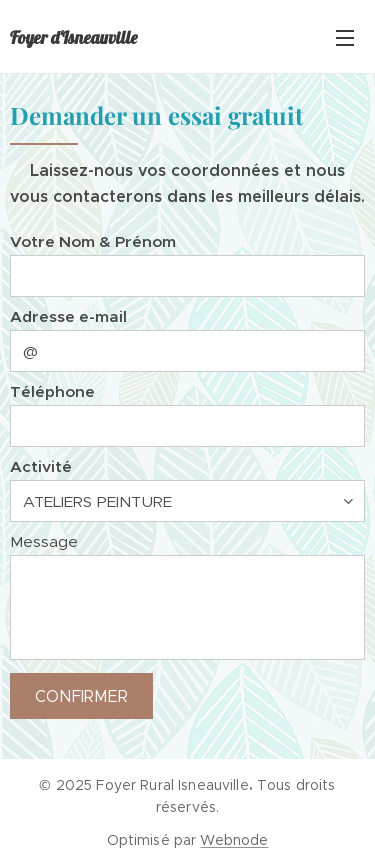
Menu (345, 38)
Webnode (234, 840)
